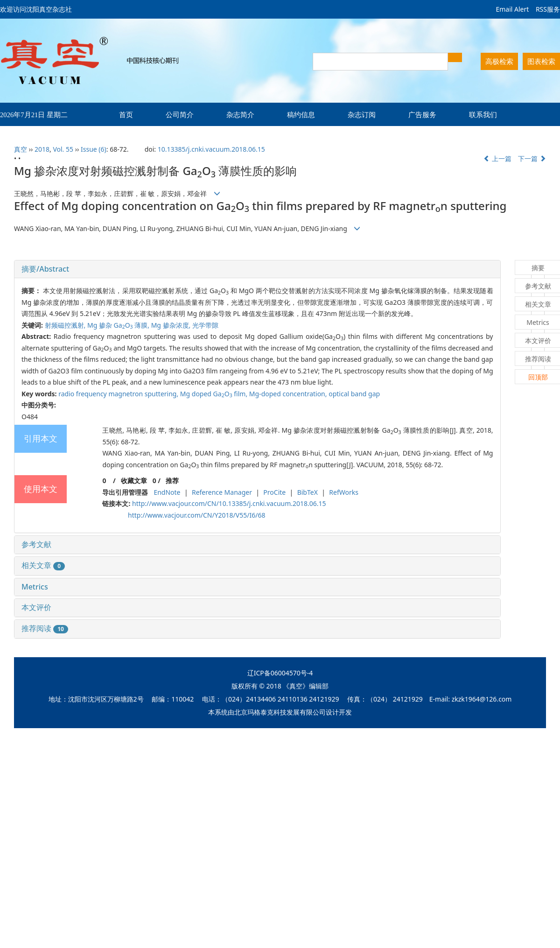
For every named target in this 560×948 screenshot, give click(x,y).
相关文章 (43, 565)
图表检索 (541, 61)
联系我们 (483, 114)
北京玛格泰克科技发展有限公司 (280, 712)
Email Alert (512, 9)
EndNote (167, 492)
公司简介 (180, 114)
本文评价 (36, 607)
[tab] (257, 269)
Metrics (35, 587)
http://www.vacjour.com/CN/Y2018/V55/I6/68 (196, 515)
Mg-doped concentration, (289, 394)
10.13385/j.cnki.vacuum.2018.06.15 (211, 149)
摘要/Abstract (45, 269)
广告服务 (422, 114)
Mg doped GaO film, (215, 394)
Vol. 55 (63, 149)
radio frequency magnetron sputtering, (119, 394)
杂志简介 (240, 114)
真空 (21, 149)
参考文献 (36, 544)
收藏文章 (134, 481)
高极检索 (499, 61)
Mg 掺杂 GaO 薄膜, (119, 325)
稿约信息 (301, 114)
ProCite (274, 492)
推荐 (172, 481)
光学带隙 (205, 325)
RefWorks (344, 492)
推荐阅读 (45, 628)
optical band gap (354, 394)
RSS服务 (548, 9)
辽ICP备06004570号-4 (280, 673)
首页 (126, 114)
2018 (42, 149)
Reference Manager (222, 492)
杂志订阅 (362, 114)
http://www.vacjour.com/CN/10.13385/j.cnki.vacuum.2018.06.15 (229, 503)
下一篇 (532, 158)
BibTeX (308, 492)
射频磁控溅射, (66, 325)
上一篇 (497, 158)
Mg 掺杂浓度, (172, 325)
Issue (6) (94, 149)
